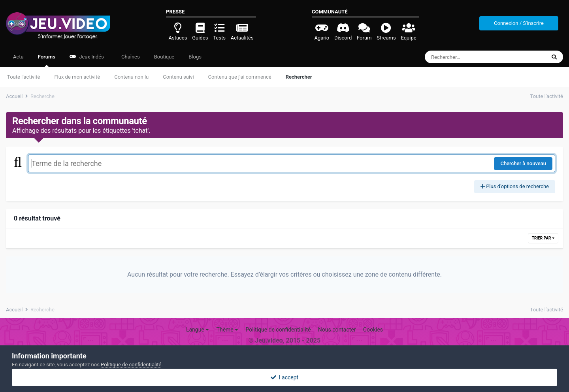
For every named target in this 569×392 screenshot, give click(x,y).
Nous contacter (337, 330)
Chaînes (130, 57)
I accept (284, 377)
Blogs (195, 57)
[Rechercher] (464, 57)
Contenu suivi (178, 77)
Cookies (373, 330)
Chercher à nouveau (523, 163)
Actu (18, 57)
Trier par (543, 238)
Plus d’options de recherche (515, 186)
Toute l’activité (24, 77)
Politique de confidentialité (278, 330)
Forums (47, 60)
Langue (198, 330)
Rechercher (299, 77)
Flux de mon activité (77, 77)
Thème (228, 330)
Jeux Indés (87, 57)
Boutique (164, 57)
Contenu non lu (131, 77)
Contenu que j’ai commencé (240, 77)
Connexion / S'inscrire (519, 23)
